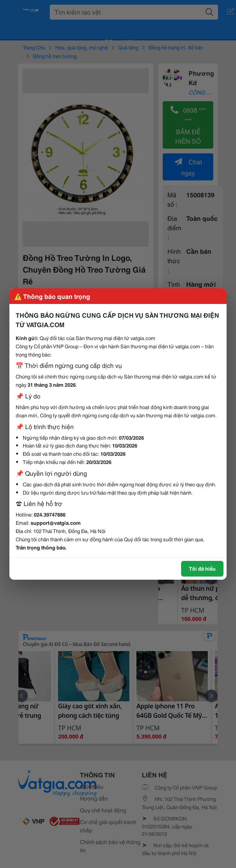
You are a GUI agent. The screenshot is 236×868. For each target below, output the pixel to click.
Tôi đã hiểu (202, 568)
